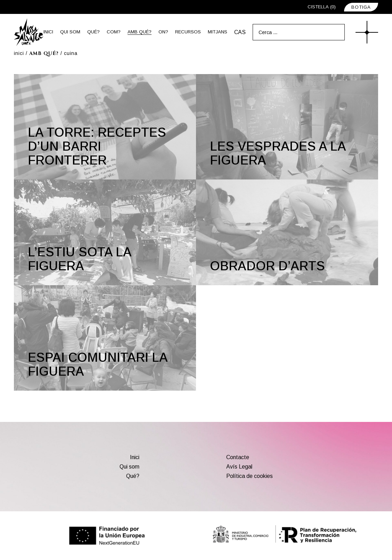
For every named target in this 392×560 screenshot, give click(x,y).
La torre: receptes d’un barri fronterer (97, 146)
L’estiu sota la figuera (80, 259)
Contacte (238, 457)
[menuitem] (240, 32)
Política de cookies (250, 476)
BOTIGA (361, 7)
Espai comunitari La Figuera (98, 364)
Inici (135, 457)
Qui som (129, 467)
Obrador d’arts (267, 266)
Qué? (133, 476)
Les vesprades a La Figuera (278, 153)
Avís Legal (239, 467)
